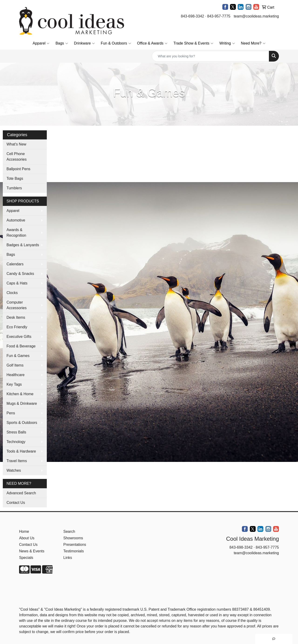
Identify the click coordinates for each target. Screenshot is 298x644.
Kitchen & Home (20, 394)
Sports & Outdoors (22, 423)
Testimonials (74, 551)
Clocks (12, 293)
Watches (14, 470)
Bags (62, 43)
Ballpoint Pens (18, 169)
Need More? (253, 43)
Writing (227, 43)
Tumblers (14, 188)
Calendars (15, 264)
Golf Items (15, 365)
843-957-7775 (219, 16)
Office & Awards (152, 43)
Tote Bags (15, 178)
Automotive (16, 220)
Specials (26, 558)
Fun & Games (18, 356)
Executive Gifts (19, 337)
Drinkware (84, 43)
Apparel (41, 43)
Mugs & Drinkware (22, 403)
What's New (16, 144)
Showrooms (73, 538)
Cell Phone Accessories (17, 157)
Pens (11, 413)
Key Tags (14, 384)
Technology (16, 442)
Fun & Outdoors (116, 43)
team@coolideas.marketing (256, 16)
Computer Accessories (17, 305)
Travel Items (17, 461)
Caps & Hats (17, 283)
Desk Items (16, 317)
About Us (27, 538)
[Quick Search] (210, 56)
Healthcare (15, 375)
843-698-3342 (193, 16)
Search (69, 531)
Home (24, 531)
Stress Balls (16, 432)
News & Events (32, 551)
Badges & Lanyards (23, 245)
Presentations (75, 545)
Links (68, 558)
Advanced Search (21, 493)
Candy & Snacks (20, 274)
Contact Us (16, 503)
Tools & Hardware (21, 451)
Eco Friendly (17, 327)
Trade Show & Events (193, 43)
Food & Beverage (21, 346)
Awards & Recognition (16, 233)
